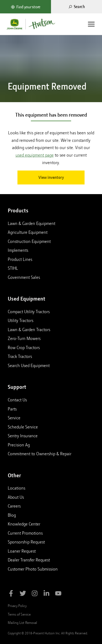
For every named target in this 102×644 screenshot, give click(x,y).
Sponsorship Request (26, 542)
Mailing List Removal (22, 623)
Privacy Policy (17, 606)
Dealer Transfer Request (29, 560)
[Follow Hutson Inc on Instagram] (35, 594)
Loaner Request (22, 551)
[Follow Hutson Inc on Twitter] (23, 594)
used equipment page (35, 155)
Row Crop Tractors (24, 347)
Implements (18, 250)
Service (14, 418)
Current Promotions (25, 533)
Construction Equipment (29, 241)
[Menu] (91, 24)
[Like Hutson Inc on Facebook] (11, 594)
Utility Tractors (21, 320)
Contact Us (17, 400)
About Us (16, 497)
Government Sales (24, 277)
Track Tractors (20, 356)
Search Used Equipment (29, 365)
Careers (14, 506)
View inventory (51, 177)
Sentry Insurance (23, 436)
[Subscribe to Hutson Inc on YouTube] (58, 594)
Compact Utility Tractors (29, 312)
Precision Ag (19, 445)
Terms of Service (19, 614)
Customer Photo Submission (33, 569)
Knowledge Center (24, 524)
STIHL (13, 268)
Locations (17, 488)
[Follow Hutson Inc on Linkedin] (46, 594)
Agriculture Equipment (28, 232)
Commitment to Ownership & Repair (40, 454)
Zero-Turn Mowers (24, 338)
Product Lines (20, 259)
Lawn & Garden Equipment (32, 223)
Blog (12, 515)
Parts (12, 409)
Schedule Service (23, 427)
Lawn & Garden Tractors (29, 330)
